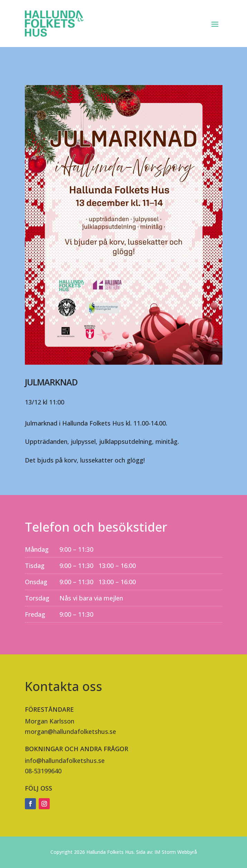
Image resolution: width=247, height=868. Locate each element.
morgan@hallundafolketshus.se (70, 731)
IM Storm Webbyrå (176, 852)
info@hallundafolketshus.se (65, 760)
